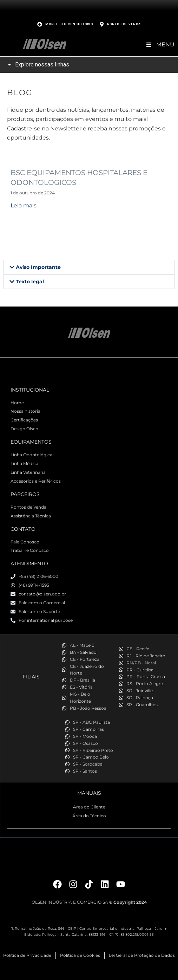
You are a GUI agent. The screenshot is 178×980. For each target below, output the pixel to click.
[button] (89, 267)
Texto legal (30, 282)
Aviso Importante (38, 267)
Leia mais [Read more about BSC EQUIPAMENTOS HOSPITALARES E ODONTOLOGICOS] (24, 205)
